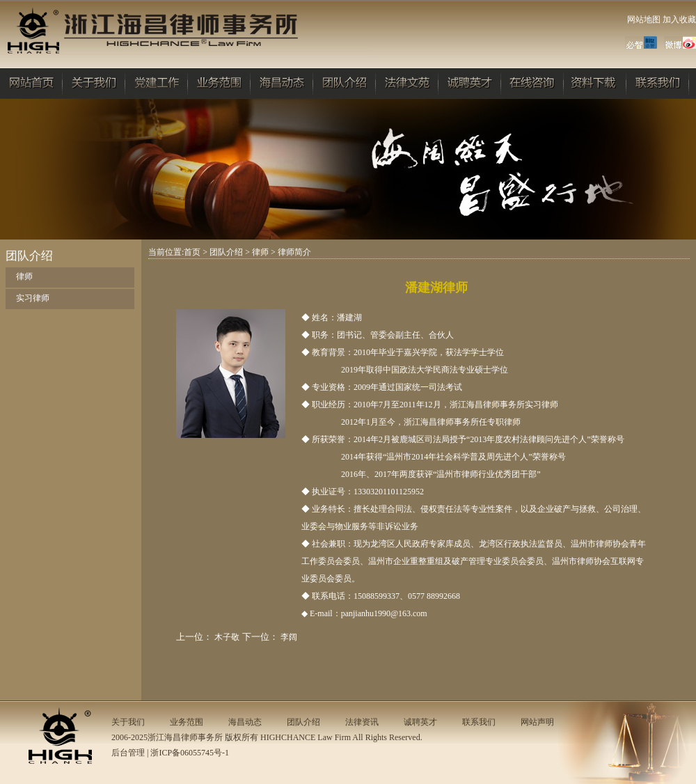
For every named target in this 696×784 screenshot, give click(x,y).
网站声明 (537, 722)
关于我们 (128, 722)
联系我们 (479, 722)
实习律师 (33, 298)
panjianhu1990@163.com (384, 613)
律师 (24, 276)
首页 (192, 252)
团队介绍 (226, 252)
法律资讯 (362, 722)
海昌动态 (245, 722)
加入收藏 (679, 19)
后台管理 (128, 753)
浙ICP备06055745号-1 (190, 753)
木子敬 (227, 637)
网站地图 (644, 19)
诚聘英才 (420, 722)
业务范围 (187, 722)
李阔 (289, 637)
